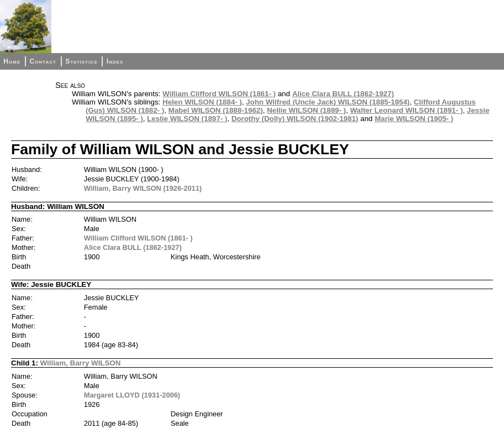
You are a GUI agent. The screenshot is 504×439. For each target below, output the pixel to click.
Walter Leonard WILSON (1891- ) (406, 110)
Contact (43, 61)
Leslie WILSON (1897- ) (187, 119)
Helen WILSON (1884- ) (202, 102)
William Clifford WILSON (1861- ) (219, 94)
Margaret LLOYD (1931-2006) (132, 395)
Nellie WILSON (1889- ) (306, 110)
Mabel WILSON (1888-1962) (216, 110)
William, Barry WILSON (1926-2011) (143, 188)
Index (115, 61)
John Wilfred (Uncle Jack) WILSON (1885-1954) (328, 102)
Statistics (81, 61)
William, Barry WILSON (81, 363)
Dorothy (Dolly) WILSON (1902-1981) (295, 119)
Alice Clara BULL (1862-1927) (343, 94)
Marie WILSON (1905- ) (414, 119)
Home (12, 61)
